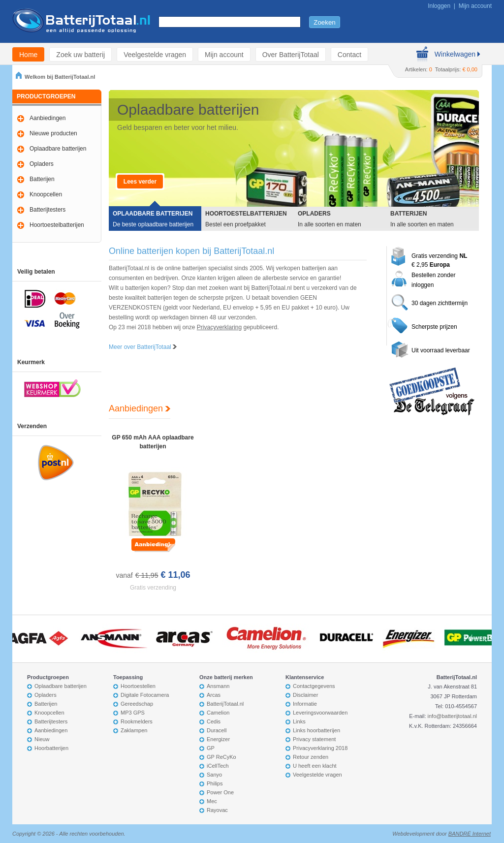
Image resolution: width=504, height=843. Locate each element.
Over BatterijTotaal (291, 54)
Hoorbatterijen (51, 748)
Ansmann (218, 686)
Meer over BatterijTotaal (143, 347)
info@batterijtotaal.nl (452, 716)
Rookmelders (137, 721)
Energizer (218, 739)
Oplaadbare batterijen (58, 149)
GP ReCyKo (221, 757)
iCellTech (218, 766)
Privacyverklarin (218, 327)
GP (211, 748)
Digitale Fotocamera (145, 695)
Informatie (305, 704)
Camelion (218, 713)
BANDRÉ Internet (470, 834)
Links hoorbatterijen (316, 730)
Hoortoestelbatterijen (57, 225)
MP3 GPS (133, 713)
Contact (349, 54)
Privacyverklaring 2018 (320, 748)
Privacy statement (314, 739)
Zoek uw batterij (80, 54)
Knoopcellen (46, 194)
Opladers (42, 164)
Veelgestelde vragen (155, 54)
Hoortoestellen (138, 686)
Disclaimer (305, 695)
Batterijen (42, 179)
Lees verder (140, 182)
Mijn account (475, 6)
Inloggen (439, 6)
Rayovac (217, 810)
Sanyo (214, 775)
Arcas (214, 695)
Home (28, 54)
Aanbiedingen (47, 118)
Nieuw (42, 739)
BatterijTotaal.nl (225, 704)
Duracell (217, 730)
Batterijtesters (47, 210)
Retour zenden (311, 757)
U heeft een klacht (315, 766)
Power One (220, 792)
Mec (212, 801)
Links (299, 721)
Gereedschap (137, 704)
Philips (215, 783)
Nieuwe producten (53, 133)
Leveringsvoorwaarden (320, 713)
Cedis (214, 721)
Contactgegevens (314, 686)
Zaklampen (134, 730)
